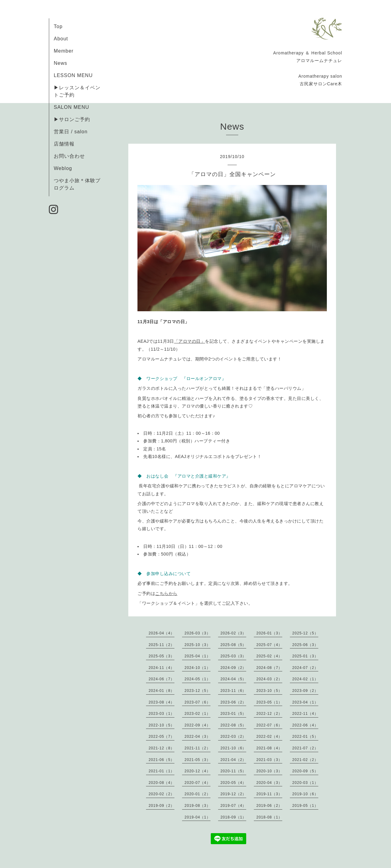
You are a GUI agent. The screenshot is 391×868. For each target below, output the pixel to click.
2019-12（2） (234, 794)
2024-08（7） (269, 668)
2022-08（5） (234, 725)
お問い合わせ (69, 156)
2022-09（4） (197, 725)
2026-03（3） (197, 633)
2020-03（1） (305, 783)
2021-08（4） (269, 748)
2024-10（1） (197, 668)
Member (64, 51)
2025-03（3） (234, 656)
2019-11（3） (269, 794)
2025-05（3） (161, 656)
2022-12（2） (269, 714)
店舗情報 (64, 144)
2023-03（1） (161, 714)
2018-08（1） (269, 817)
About (61, 39)
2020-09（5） (305, 771)
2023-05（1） (269, 702)
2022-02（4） (269, 737)
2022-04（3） (197, 737)
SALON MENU (71, 107)
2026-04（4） (161, 633)
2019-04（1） (197, 817)
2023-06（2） (234, 702)
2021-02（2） (305, 760)
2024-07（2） (305, 668)
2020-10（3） (269, 771)
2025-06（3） (305, 645)
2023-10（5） (269, 691)
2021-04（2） (234, 760)
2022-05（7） (161, 737)
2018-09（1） (234, 817)
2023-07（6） (197, 702)
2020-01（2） (197, 794)
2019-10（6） (305, 794)
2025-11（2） (161, 645)
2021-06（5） (161, 760)
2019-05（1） (305, 806)
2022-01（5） (305, 737)
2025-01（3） (305, 656)
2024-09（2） (234, 668)
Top (58, 26)
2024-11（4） (161, 668)
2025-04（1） (197, 656)
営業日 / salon (71, 132)
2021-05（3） (197, 760)
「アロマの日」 (190, 341)
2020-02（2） (161, 794)
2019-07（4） (234, 806)
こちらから (166, 593)
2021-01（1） (161, 771)
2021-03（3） (269, 760)
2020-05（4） (234, 783)
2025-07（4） (269, 645)
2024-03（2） (269, 679)
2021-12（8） (161, 748)
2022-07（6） (269, 725)
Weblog (63, 168)
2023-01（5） (234, 714)
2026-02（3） (234, 633)
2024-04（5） (234, 679)
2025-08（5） (234, 645)
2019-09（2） (161, 806)
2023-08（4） (161, 702)
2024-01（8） (161, 691)
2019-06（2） (269, 806)
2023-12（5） (197, 691)
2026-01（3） (269, 633)
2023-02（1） (197, 714)
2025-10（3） (197, 645)
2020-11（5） (234, 771)
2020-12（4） (197, 771)
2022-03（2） (234, 737)
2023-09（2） (305, 691)
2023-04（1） (305, 702)
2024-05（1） (197, 679)
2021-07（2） (305, 748)
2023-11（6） (234, 691)
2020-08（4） (161, 783)
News (60, 63)
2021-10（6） (234, 748)
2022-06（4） (305, 725)
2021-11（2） (197, 748)
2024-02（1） (305, 679)
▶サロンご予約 (72, 119)
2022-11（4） (305, 714)
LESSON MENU (73, 75)
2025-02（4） (269, 656)
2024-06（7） (161, 679)
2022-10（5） (161, 725)
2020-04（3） (269, 783)
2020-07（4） (197, 783)
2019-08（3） (197, 806)
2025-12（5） (305, 633)
